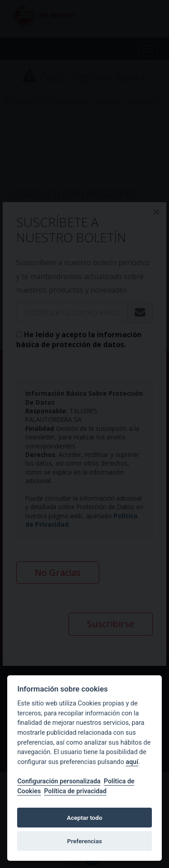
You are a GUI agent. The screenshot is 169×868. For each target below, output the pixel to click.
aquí (132, 762)
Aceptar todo (84, 818)
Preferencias (84, 841)
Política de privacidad (75, 791)
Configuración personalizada (59, 781)
